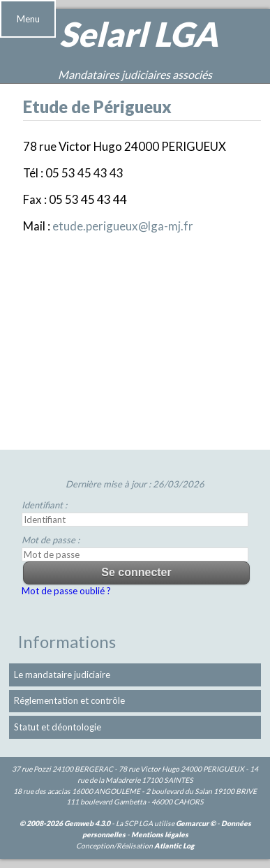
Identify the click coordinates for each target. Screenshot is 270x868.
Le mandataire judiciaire (62, 675)
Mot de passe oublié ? (66, 591)
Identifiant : (44, 505)
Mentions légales (160, 834)
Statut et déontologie (58, 727)
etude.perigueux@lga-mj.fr (123, 226)
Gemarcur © (196, 823)
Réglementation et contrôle (69, 700)
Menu (28, 19)
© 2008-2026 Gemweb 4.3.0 (65, 823)
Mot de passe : (51, 540)
